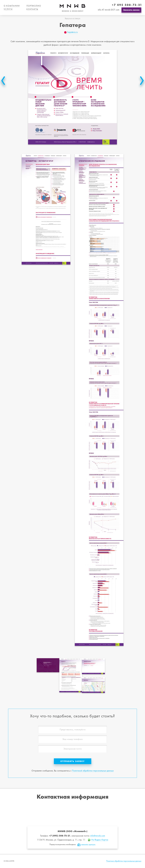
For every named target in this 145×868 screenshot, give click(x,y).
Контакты (32, 9)
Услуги (8, 9)
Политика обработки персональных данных (124, 861)
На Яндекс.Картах (100, 840)
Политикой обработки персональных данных (93, 771)
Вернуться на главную (73, 18)
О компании (12, 6)
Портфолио (34, 6)
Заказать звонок (131, 10)
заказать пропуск (88, 845)
